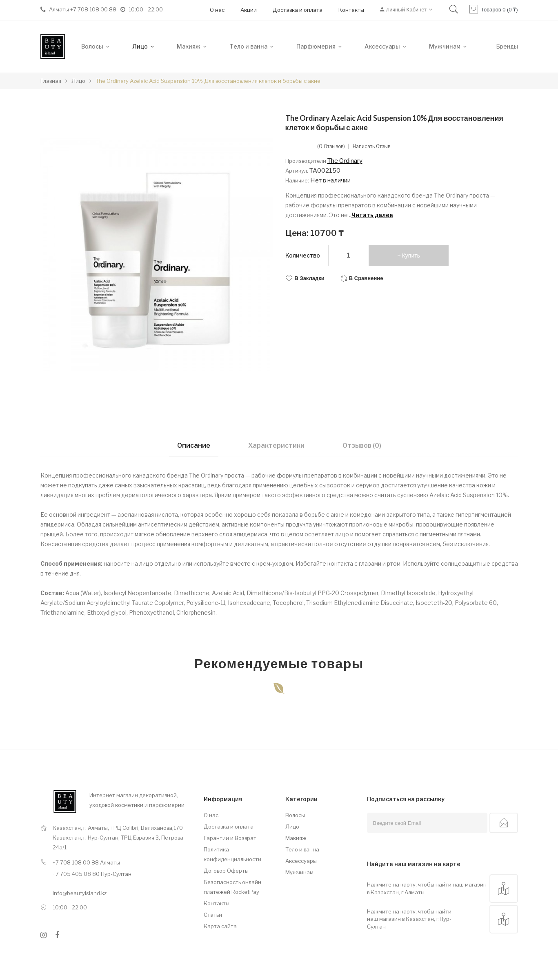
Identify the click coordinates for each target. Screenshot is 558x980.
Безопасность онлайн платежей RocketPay (232, 887)
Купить (411, 256)
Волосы (295, 815)
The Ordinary (345, 161)
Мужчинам (299, 872)
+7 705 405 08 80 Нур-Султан (92, 874)
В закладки (310, 278)
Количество (303, 255)
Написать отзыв (371, 147)
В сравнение (366, 278)
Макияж (296, 838)
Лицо (292, 827)
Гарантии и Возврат (230, 838)
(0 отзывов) (331, 147)
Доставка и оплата (298, 10)
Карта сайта (220, 926)
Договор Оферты (226, 871)
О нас (217, 10)
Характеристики (276, 446)
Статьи (213, 915)
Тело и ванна (302, 849)
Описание (194, 446)
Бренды (507, 46)
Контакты (351, 10)
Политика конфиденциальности (232, 854)
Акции (249, 10)
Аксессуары (301, 861)
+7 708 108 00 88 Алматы (86, 862)
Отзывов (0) (362, 446)
